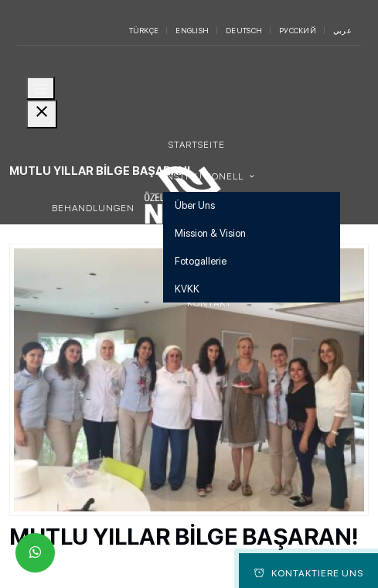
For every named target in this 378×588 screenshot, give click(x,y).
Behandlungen (93, 208)
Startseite (197, 145)
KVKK (187, 289)
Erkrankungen (92, 240)
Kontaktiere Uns (309, 573)
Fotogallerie (201, 261)
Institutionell (204, 176)
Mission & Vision (210, 233)
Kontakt (209, 303)
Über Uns (195, 205)
